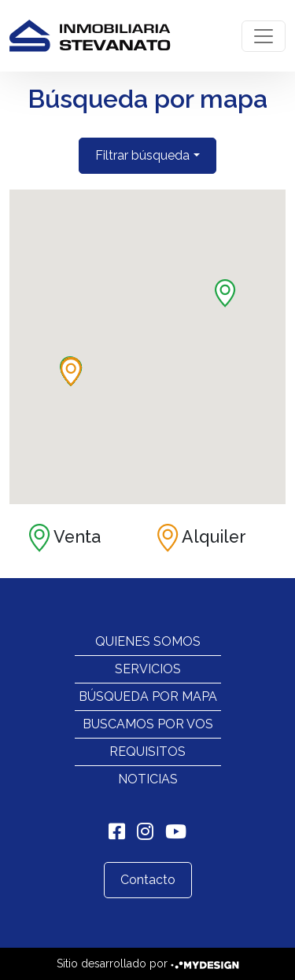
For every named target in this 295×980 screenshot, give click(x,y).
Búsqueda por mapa (148, 696)
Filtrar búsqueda (142, 155)
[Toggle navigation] (264, 36)
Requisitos (147, 752)
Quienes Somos (148, 641)
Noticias (148, 779)
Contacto (148, 880)
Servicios (148, 669)
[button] (225, 293)
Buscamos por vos (148, 724)
